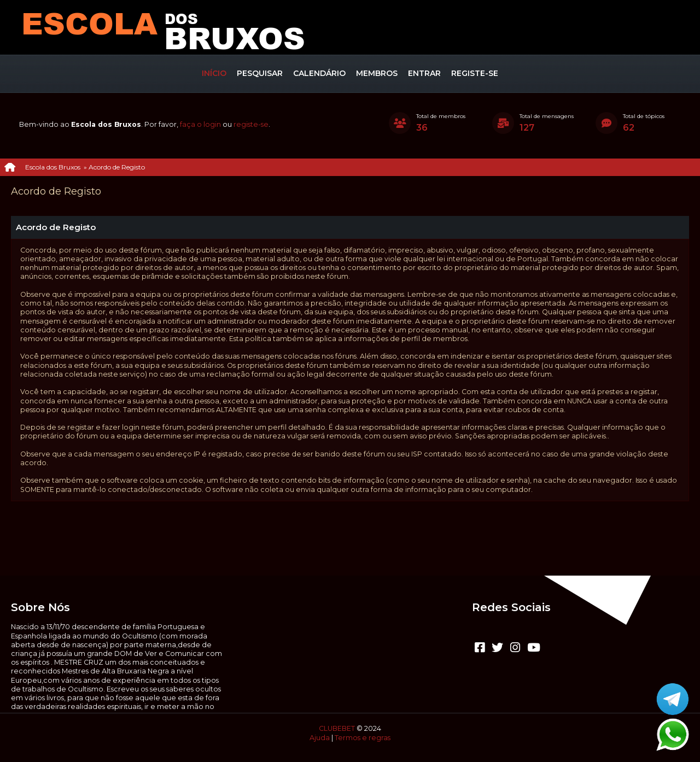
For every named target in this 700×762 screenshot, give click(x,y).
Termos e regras (363, 738)
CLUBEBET (337, 728)
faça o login (200, 124)
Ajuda (320, 738)
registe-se (251, 124)
